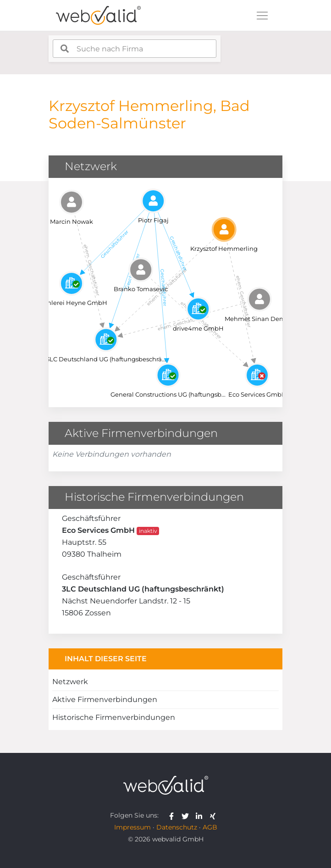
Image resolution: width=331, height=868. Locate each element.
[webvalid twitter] (187, 815)
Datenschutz (177, 827)
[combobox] (135, 49)
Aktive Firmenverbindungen (105, 699)
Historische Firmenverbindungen (114, 717)
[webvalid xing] (214, 815)
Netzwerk (70, 682)
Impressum (132, 827)
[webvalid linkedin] (201, 815)
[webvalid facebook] (174, 815)
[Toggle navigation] (262, 16)
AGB (210, 827)
